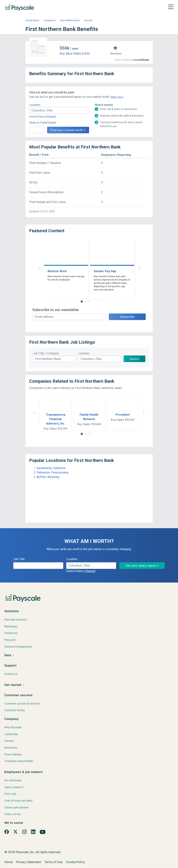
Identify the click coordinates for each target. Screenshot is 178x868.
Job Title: (19, 559)
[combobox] (59, 111)
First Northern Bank (70, 20)
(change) (51, 117)
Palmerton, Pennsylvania (52, 472)
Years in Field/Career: (43, 123)
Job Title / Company (46, 353)
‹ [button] (39, 268)
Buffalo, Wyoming (48, 477)
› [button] (139, 268)
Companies (50, 20)
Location (84, 353)
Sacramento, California (51, 468)
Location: (35, 105)
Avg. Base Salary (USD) (75, 54)
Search (134, 359)
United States (32, 20)
